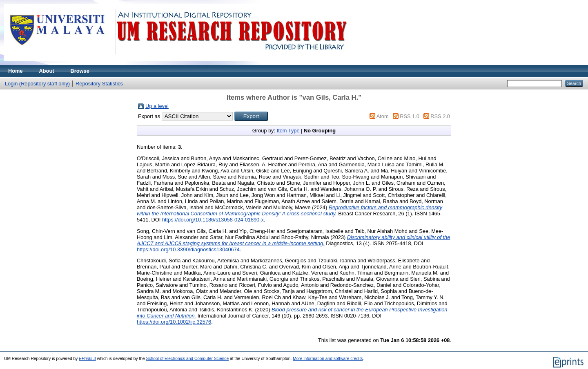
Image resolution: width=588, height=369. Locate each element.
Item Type (288, 131)
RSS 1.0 (410, 116)
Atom (383, 116)
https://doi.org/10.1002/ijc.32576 (174, 322)
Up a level (157, 106)
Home (16, 71)
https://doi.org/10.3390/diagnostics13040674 (188, 249)
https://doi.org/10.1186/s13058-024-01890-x (213, 220)
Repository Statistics (99, 84)
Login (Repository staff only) (37, 84)
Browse (80, 71)
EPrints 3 (87, 359)
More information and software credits (328, 359)
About (47, 71)
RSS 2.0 (440, 116)
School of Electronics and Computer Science (188, 359)
